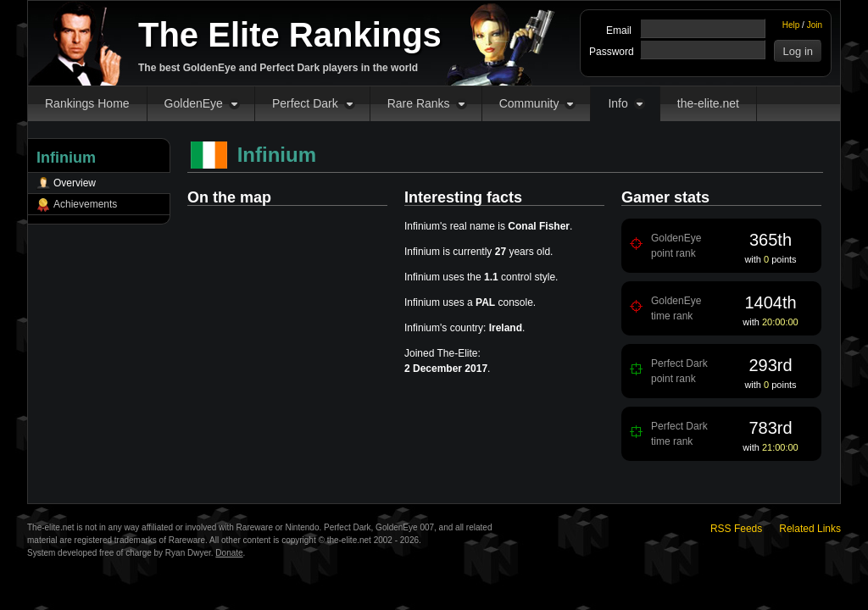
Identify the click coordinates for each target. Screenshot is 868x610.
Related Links (810, 529)
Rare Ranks (419, 103)
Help (791, 25)
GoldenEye (194, 103)
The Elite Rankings (290, 35)
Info (618, 103)
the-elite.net (708, 103)
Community (529, 103)
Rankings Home (87, 103)
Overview (75, 183)
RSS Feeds (736, 529)
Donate (229, 553)
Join (815, 25)
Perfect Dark (305, 103)
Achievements (85, 204)
